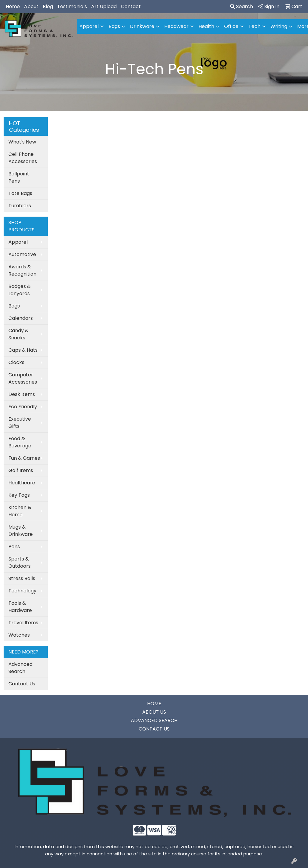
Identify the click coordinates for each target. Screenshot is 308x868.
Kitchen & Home (20, 511)
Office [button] (231, 26)
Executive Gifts (20, 423)
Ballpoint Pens (19, 177)
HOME (154, 704)
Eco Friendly (23, 407)
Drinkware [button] (142, 26)
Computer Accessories (23, 378)
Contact (131, 6)
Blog (48, 6)
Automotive (22, 254)
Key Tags (19, 495)
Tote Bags (20, 193)
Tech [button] (254, 26)
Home (13, 6)
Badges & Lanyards (20, 290)
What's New (22, 142)
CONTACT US (154, 729)
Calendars (21, 318)
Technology (22, 591)
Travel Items (23, 623)
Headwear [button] (176, 26)
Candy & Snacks (18, 334)
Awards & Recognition (22, 270)
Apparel (18, 242)
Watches (19, 635)
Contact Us (22, 684)
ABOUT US (154, 712)
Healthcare (22, 483)
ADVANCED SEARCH (154, 720)
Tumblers (20, 206)
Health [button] (206, 26)
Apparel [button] (89, 26)
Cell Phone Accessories (23, 158)
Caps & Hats (23, 350)
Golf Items (21, 470)
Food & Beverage (20, 442)
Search (242, 6)
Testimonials (72, 6)
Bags (14, 306)
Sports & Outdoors (20, 562)
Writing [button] (279, 26)
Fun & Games (24, 458)
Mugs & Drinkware (21, 531)
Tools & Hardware (20, 607)
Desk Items (22, 394)
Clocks (16, 362)
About (31, 6)
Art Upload (104, 6)
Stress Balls (22, 578)
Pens (14, 547)
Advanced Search (20, 668)
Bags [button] (114, 26)
